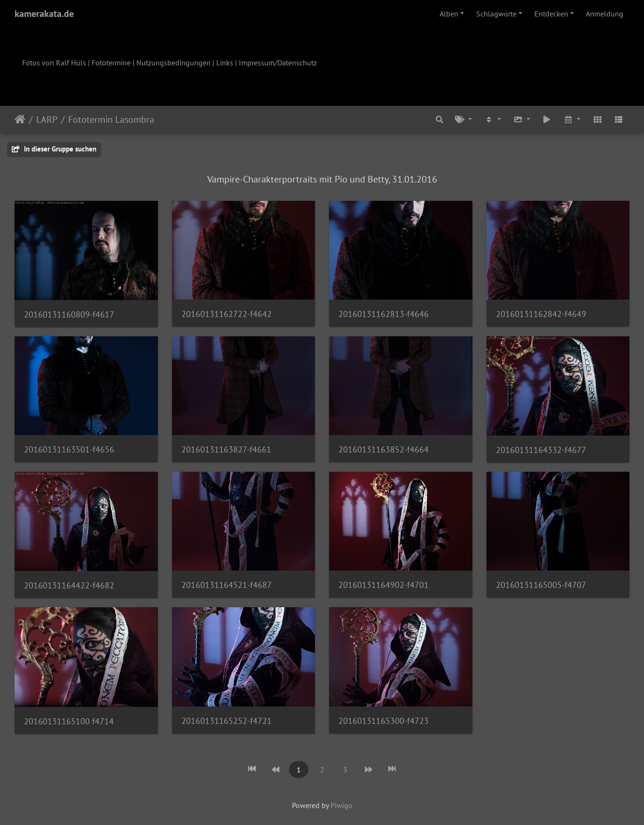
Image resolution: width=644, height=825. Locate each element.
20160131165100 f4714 (69, 721)
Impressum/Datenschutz (278, 63)
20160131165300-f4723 (384, 721)
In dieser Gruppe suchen (54, 149)
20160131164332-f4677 (541, 450)
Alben (449, 14)
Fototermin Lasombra (111, 119)
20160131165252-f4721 (227, 721)
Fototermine (111, 63)
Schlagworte (496, 14)
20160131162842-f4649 (541, 314)
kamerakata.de (44, 14)
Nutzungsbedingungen (173, 63)
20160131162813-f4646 (384, 314)
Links (225, 63)
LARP (47, 119)
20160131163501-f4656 (69, 449)
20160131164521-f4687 (227, 585)
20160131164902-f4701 (384, 585)
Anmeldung (605, 14)
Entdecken (551, 14)
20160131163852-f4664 (384, 449)
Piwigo (342, 805)
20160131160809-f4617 (69, 314)
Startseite (20, 119)
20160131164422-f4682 (69, 585)
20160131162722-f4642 (227, 314)
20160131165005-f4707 (541, 585)
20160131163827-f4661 (226, 449)
